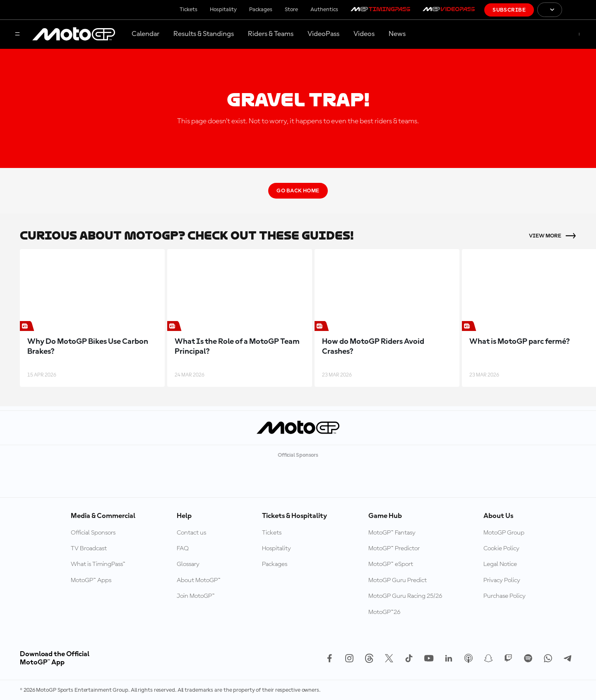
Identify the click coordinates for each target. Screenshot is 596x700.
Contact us (191, 533)
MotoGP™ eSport (391, 564)
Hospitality (223, 10)
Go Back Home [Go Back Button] (298, 191)
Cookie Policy (501, 549)
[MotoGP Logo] (74, 34)
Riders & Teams (271, 34)
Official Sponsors (93, 533)
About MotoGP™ (199, 580)
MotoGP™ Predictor (394, 549)
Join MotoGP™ (196, 596)
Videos (364, 34)
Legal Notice (500, 564)
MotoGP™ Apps (91, 580)
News (397, 34)
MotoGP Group (504, 533)
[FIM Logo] (579, 10)
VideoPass (323, 34)
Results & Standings (204, 34)
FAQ (183, 549)
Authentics (324, 10)
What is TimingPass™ (98, 564)
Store (291, 10)
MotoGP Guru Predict (398, 580)
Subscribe (509, 10)
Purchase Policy (505, 596)
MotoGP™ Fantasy (392, 533)
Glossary (188, 564)
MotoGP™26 (384, 612)
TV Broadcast (89, 549)
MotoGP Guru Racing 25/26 (405, 596)
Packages (261, 10)
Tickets (189, 10)
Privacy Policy (502, 580)
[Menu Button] (17, 35)
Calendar (145, 34)
